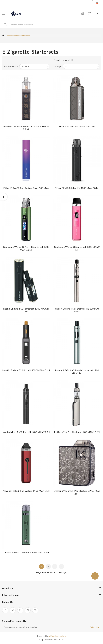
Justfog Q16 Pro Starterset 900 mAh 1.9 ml (77, 432)
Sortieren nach (11, 66)
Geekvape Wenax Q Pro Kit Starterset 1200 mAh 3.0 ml (26, 248)
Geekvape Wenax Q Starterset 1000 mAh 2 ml (77, 248)
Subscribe (95, 627)
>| (61, 566)
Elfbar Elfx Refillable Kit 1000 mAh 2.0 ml (77, 188)
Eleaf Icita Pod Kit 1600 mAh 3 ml (77, 126)
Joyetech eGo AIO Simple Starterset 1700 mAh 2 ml (77, 372)
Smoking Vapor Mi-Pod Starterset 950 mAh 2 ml (77, 492)
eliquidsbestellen (58, 636)
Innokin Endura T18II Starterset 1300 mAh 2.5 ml (77, 310)
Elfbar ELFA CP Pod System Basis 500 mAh (26, 188)
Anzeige (58, 66)
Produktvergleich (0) (63, 60)
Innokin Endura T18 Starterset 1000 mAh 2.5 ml (26, 310)
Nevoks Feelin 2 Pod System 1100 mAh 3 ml (26, 491)
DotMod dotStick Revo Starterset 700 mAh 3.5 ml (26, 128)
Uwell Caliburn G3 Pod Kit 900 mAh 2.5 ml (26, 552)
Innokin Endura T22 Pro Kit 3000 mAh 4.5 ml (26, 370)
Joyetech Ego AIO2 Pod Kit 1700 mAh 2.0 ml (26, 432)
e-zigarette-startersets (19, 35)
